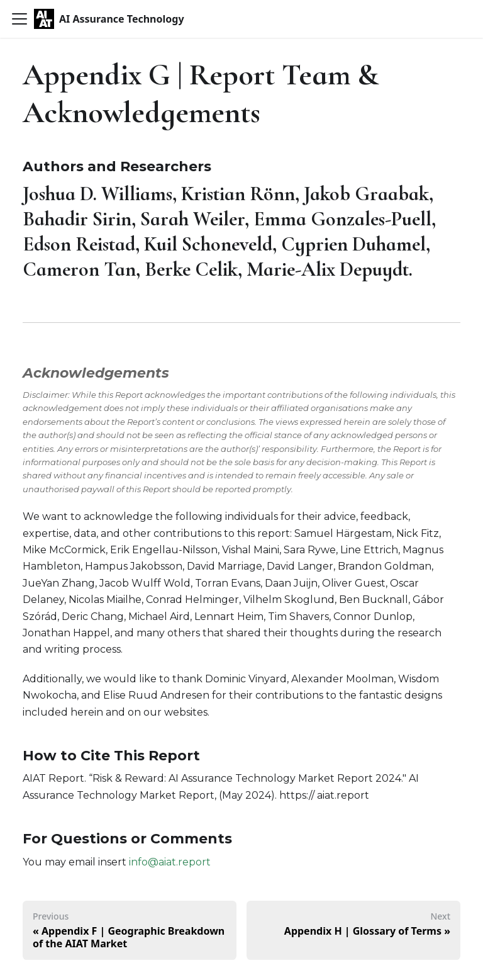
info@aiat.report (170, 862)
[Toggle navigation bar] (19, 19)
